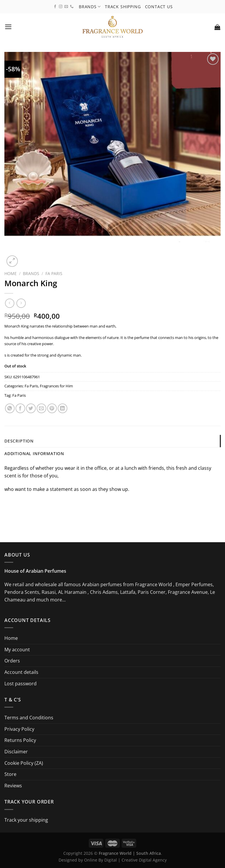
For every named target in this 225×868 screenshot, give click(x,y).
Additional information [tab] (34, 454)
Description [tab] (19, 441)
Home (11, 273)
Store (10, 774)
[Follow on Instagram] (61, 7)
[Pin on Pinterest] (52, 408)
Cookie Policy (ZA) (24, 763)
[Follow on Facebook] (55, 7)
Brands (90, 6)
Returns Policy (20, 740)
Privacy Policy (19, 729)
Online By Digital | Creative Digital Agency (125, 860)
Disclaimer (16, 752)
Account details (21, 672)
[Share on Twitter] (31, 408)
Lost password (21, 684)
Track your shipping (26, 820)
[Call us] (72, 7)
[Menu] (8, 27)
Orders (12, 661)
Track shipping (123, 6)
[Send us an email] (66, 7)
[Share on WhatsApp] (10, 408)
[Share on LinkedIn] (63, 408)
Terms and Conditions (29, 718)
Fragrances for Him (56, 386)
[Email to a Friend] (41, 408)
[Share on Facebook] (20, 408)
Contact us (159, 6)
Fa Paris (54, 273)
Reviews (13, 786)
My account (17, 650)
